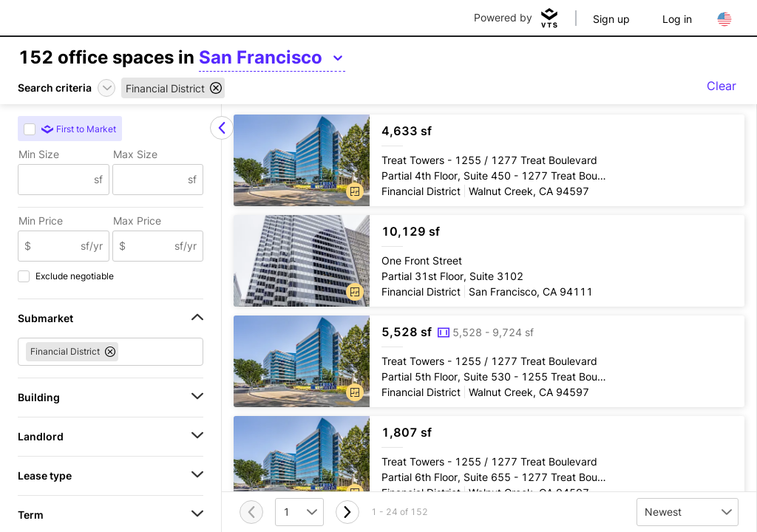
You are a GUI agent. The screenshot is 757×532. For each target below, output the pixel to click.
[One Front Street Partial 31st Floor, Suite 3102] (489, 261)
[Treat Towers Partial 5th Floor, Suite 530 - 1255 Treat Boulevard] (489, 361)
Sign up (611, 19)
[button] (355, 191)
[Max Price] (150, 246)
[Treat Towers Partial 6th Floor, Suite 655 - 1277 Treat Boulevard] (489, 462)
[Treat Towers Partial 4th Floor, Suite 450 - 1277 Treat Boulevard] (489, 160)
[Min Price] (56, 246)
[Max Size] (151, 180)
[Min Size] (56, 180)
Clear (722, 86)
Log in (677, 19)
